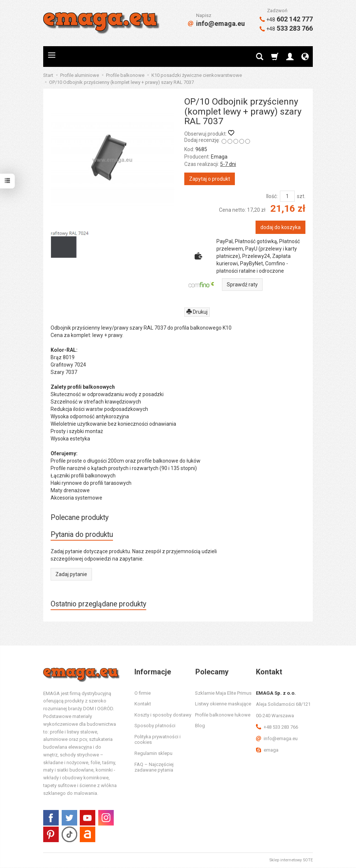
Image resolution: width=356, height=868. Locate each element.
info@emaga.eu (216, 23)
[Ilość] (287, 196)
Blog (200, 726)
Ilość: (272, 196)
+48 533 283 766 (277, 727)
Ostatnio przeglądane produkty (99, 604)
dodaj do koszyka (280, 227)
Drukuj (197, 312)
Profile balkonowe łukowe (223, 715)
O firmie (143, 693)
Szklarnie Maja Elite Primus (223, 693)
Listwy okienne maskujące (223, 704)
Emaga (219, 157)
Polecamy (212, 672)
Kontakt (143, 704)
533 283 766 (286, 28)
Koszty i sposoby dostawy (163, 715)
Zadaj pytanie (71, 574)
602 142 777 (286, 19)
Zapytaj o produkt (210, 179)
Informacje (153, 672)
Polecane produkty (80, 518)
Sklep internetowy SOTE (291, 860)
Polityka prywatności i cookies (158, 740)
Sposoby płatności (155, 726)
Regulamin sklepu (153, 754)
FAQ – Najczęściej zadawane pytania (154, 768)
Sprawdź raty (242, 285)
